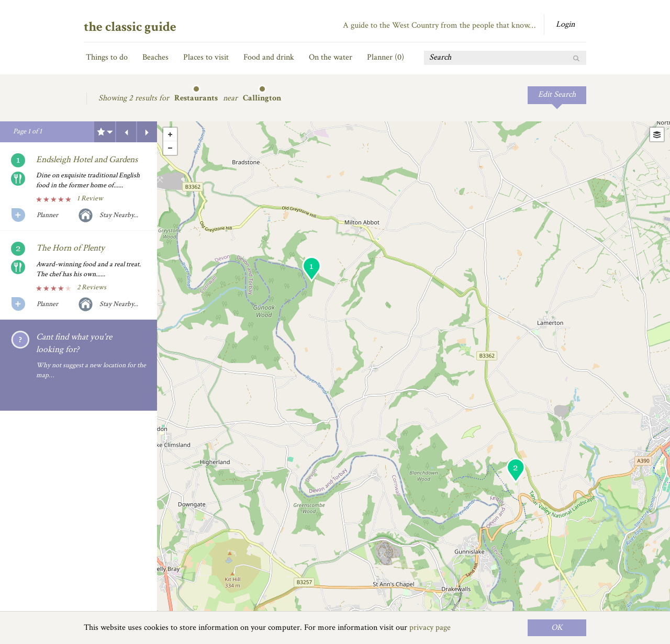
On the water (331, 57)
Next (147, 132)
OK (557, 628)
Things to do (107, 57)
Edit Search (557, 94)
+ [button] (170, 134)
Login (565, 24)
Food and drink (269, 57)
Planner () (386, 57)
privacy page (430, 628)
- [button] (170, 148)
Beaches (155, 57)
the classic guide (130, 27)
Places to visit (206, 57)
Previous (126, 132)
